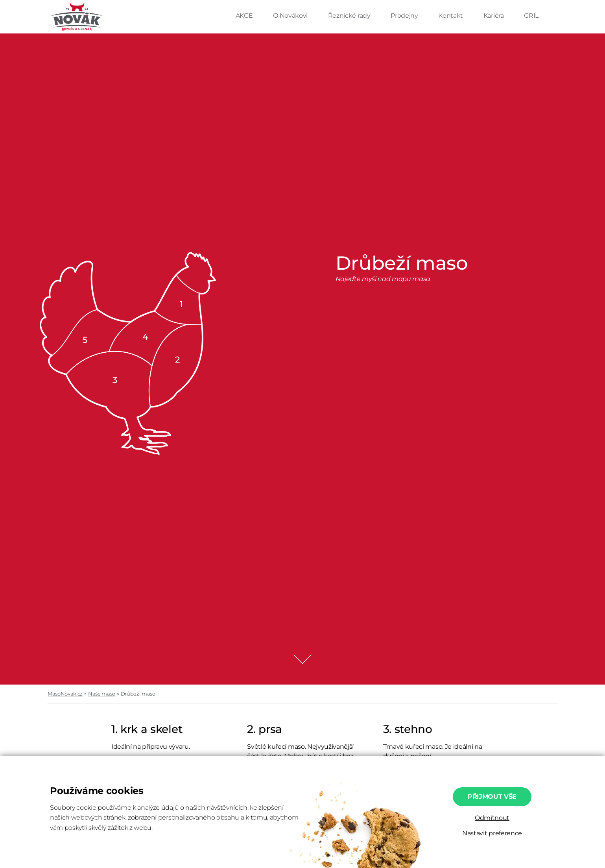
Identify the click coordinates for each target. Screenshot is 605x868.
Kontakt (451, 16)
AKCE (245, 16)
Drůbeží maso (138, 694)
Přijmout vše (492, 797)
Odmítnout (492, 818)
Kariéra (494, 16)
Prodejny (405, 16)
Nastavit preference (492, 833)
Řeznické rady (350, 16)
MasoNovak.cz (65, 694)
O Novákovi (291, 16)
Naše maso (102, 694)
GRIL (531, 16)
